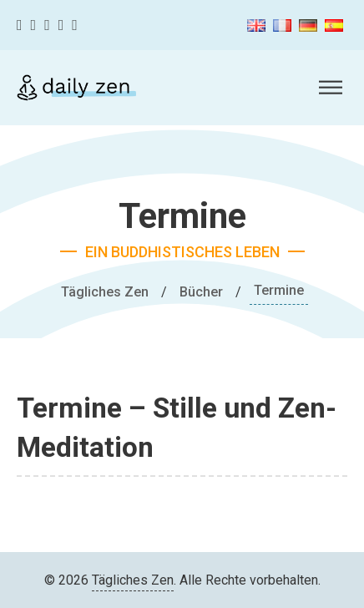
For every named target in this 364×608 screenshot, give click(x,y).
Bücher (201, 292)
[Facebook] (20, 25)
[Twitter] (34, 25)
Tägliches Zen (105, 292)
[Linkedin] (75, 25)
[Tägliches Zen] (76, 88)
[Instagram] (47, 25)
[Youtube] (61, 25)
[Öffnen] (331, 88)
